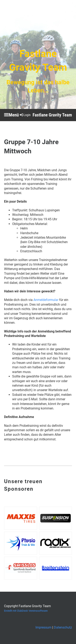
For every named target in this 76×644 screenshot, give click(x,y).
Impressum (43, 627)
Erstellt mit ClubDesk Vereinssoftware (26, 611)
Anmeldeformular (46, 300)
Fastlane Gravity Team (52, 115)
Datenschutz (63, 627)
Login (25, 115)
